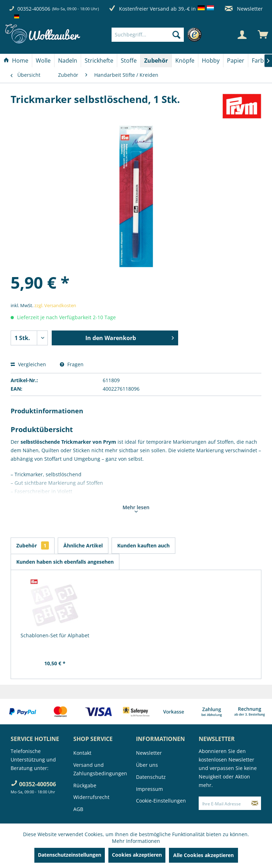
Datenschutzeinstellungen (70, 855)
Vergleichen (28, 364)
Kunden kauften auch (143, 545)
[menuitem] (158, 35)
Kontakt (82, 753)
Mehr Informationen (136, 841)
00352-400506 (34, 9)
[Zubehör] (156, 61)
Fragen (72, 364)
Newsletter (244, 9)
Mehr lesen (136, 508)
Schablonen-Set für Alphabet (55, 635)
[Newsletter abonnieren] (255, 803)
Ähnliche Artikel (83, 545)
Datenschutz (151, 777)
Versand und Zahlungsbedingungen (100, 769)
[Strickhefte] (99, 61)
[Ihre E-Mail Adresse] (224, 803)
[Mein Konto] (242, 35)
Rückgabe (85, 785)
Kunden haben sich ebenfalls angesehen (65, 562)
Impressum (149, 789)
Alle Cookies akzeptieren (203, 855)
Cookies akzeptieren (137, 855)
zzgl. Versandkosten (55, 305)
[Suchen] (176, 35)
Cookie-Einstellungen (161, 801)
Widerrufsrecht (91, 797)
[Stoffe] (129, 61)
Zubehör (33, 545)
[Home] (16, 61)
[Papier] (236, 61)
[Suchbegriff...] (148, 35)
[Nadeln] (68, 61)
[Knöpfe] (185, 61)
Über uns (147, 765)
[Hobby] (211, 61)
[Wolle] (43, 61)
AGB (78, 809)
